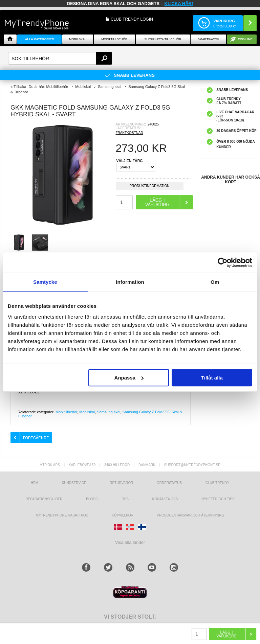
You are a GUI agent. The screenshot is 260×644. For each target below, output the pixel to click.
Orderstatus (169, 483)
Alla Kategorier (40, 39)
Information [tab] (130, 282)
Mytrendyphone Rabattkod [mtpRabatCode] (62, 515)
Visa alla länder (130, 542)
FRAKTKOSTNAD (129, 133)
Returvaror (121, 483)
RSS (125, 499)
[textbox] (60, 58)
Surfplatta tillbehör (163, 39)
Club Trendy (217, 483)
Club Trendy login (132, 19)
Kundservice (74, 483)
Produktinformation (149, 187)
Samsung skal (109, 412)
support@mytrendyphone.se (192, 465)
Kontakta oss (165, 499)
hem (35, 483)
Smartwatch (208, 39)
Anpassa (129, 378)
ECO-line (245, 39)
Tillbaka (20, 87)
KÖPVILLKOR (122, 515)
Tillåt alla (212, 378)
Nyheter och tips (218, 499)
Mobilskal (78, 39)
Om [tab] (215, 282)
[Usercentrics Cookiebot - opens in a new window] (223, 262)
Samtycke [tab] (45, 282)
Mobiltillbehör (114, 39)
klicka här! (179, 4)
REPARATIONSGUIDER (44, 499)
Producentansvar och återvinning (190, 515)
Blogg (92, 499)
